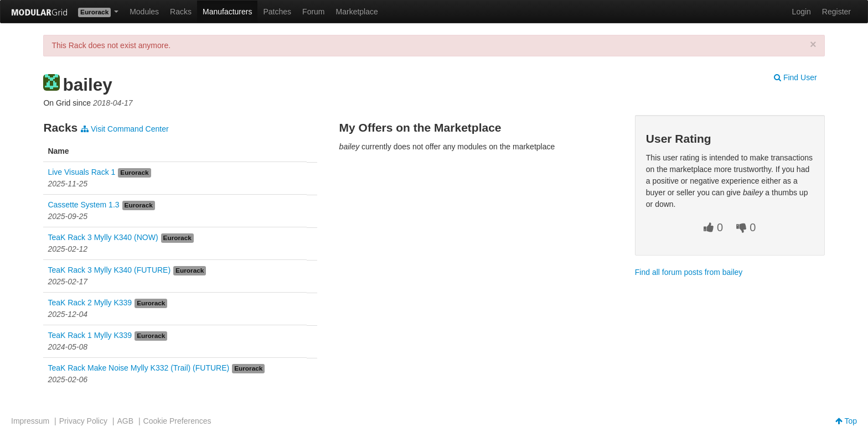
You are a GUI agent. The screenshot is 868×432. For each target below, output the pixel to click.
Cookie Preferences (177, 421)
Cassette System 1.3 (83, 205)
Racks (181, 12)
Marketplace (357, 12)
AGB (125, 421)
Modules (144, 12)
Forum (313, 12)
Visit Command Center (125, 129)
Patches (277, 12)
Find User (795, 77)
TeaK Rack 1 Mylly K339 (90, 335)
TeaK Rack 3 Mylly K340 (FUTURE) (109, 270)
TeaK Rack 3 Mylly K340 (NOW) (103, 237)
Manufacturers (227, 12)
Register (836, 12)
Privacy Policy (83, 421)
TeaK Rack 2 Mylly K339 (90, 303)
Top (846, 421)
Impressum (30, 421)
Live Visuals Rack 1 (81, 172)
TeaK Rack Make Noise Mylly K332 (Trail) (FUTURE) (138, 368)
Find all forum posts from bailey (689, 272)
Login (802, 12)
